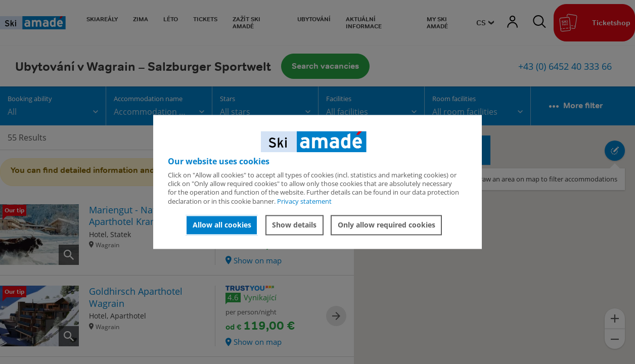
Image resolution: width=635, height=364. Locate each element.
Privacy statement (304, 201)
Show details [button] (294, 225)
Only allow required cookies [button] (387, 225)
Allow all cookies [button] (222, 225)
